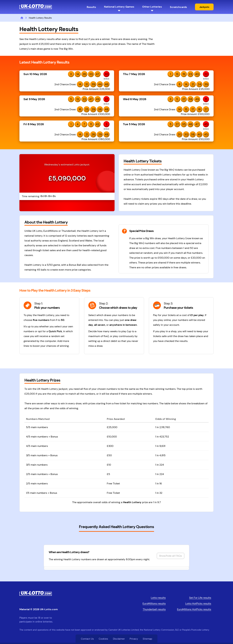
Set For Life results (200, 598)
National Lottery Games (119, 7)
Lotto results (158, 598)
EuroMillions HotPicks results (194, 609)
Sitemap (147, 639)
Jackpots (204, 7)
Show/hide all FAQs (170, 556)
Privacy (134, 639)
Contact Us (87, 639)
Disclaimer (119, 639)
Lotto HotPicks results (198, 603)
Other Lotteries (152, 7)
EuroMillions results (154, 603)
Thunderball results (154, 609)
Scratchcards (178, 7)
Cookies (103, 639)
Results (91, 7)
